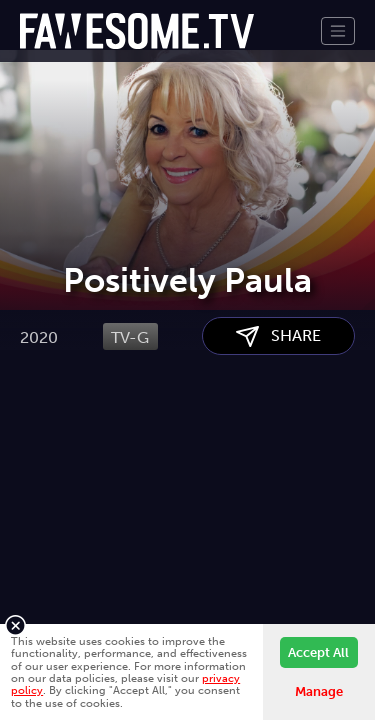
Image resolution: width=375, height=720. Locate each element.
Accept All (318, 652)
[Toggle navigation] (338, 31)
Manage (319, 691)
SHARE (278, 437)
